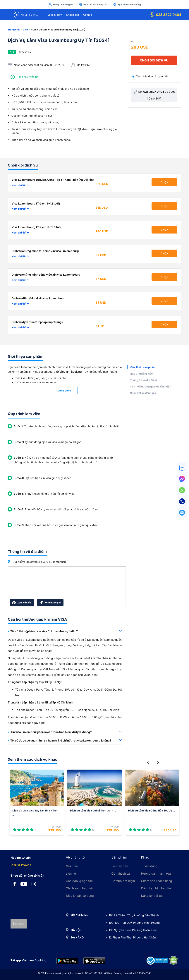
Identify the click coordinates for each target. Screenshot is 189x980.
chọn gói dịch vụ (154, 60)
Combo (88, 15)
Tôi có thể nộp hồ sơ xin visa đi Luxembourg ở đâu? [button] (65, 631)
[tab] (65, 631)
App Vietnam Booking (127, 4)
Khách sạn (73, 15)
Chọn (164, 182)
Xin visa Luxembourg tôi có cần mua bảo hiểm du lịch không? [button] (65, 732)
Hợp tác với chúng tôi (93, 4)
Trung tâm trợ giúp (61, 4)
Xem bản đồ (22, 602)
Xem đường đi (50, 602)
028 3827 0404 (165, 15)
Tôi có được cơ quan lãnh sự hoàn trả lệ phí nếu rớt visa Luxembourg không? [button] (65, 740)
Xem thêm (65, 391)
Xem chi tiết (20, 185)
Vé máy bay (55, 15)
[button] (148, 762)
